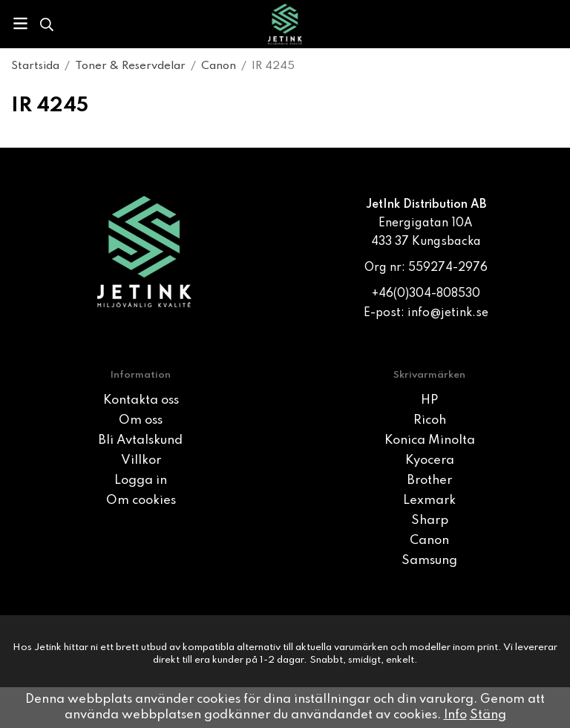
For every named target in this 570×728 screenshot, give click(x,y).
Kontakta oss (141, 400)
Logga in (141, 481)
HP (429, 400)
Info (455, 715)
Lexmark (429, 501)
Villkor (141, 460)
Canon (429, 541)
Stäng (488, 715)
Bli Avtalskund (141, 440)
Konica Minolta (430, 440)
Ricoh (430, 420)
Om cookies (141, 501)
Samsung (429, 561)
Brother (430, 481)
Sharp (430, 521)
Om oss (141, 420)
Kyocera (430, 460)
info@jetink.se (448, 313)
